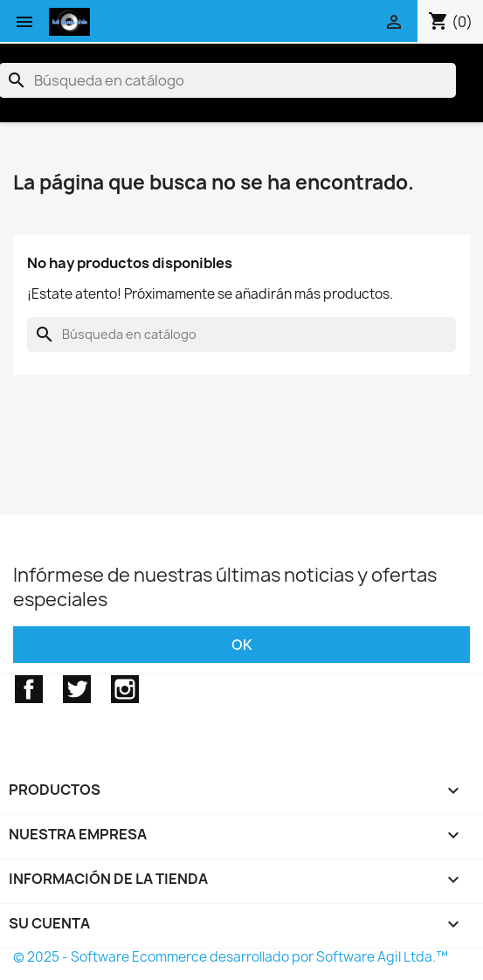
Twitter (77, 689)
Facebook (29, 689)
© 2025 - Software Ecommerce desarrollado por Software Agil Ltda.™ (231, 957)
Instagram (125, 689)
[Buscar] (241, 335)
